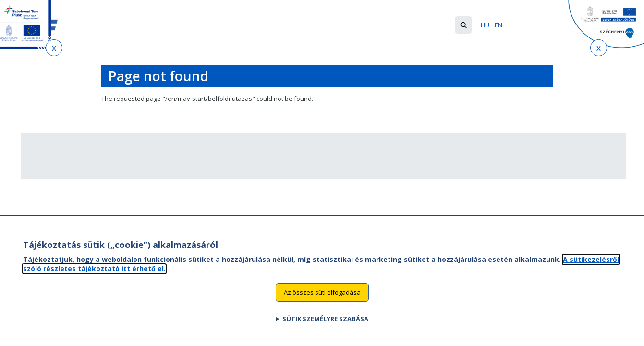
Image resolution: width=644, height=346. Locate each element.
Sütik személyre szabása (325, 328)
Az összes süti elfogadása (322, 302)
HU (485, 25)
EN (498, 25)
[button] (463, 25)
